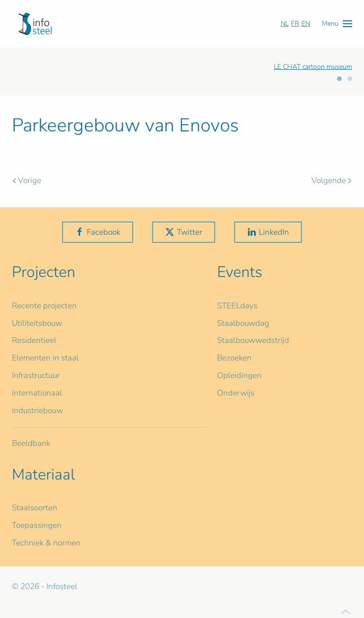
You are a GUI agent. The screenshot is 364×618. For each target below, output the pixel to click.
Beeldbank (31, 443)
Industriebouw (37, 410)
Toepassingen (37, 525)
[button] (337, 23)
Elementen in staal (45, 358)
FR (295, 23)
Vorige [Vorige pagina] (27, 180)
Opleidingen (239, 375)
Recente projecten (44, 306)
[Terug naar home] (35, 24)
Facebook (98, 232)
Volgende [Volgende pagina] (331, 180)
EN (306, 23)
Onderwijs (236, 393)
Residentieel (34, 340)
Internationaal (37, 393)
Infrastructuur (36, 375)
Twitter (184, 232)
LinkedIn (268, 232)
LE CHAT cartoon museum (313, 67)
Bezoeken (234, 358)
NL (285, 23)
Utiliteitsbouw (37, 323)
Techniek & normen (46, 543)
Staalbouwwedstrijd (253, 340)
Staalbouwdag (243, 323)
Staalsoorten (35, 508)
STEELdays (237, 306)
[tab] (339, 79)
